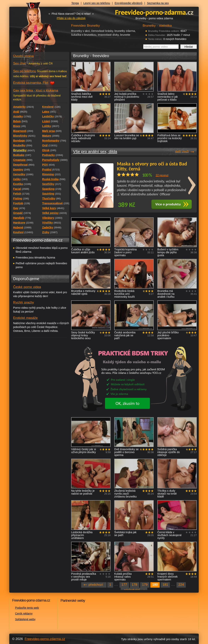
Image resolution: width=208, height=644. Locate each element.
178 (135, 585)
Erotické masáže (25, 318)
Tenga (75, 3)
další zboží (182, 151)
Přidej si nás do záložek (71, 18)
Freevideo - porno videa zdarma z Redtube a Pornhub (32, 29)
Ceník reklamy (24, 613)
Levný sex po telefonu (97, 3)
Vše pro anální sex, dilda (95, 151)
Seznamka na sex (158, 3)
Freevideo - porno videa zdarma (154, 12)
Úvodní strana (23, 56)
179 (145, 585)
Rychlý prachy (24, 302)
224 (181, 585)
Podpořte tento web (27, 608)
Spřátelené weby (25, 619)
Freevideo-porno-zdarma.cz (45, 639)
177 (124, 585)
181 (165, 585)
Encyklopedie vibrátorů (129, 3)
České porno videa (27, 287)
